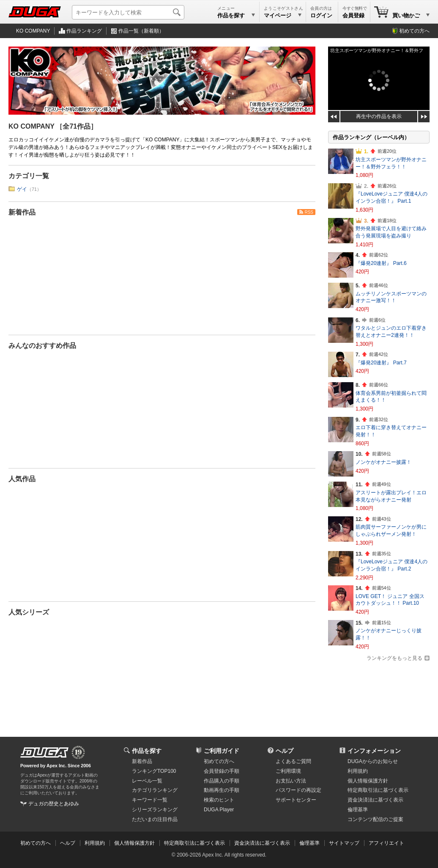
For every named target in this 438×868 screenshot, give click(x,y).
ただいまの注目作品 (155, 819)
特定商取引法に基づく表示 (194, 843)
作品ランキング (84, 31)
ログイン (321, 15)
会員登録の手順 (222, 771)
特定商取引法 (378, 790)
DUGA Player (219, 810)
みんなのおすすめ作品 (42, 346)
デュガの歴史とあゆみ (54, 804)
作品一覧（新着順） (141, 31)
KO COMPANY (33, 31)
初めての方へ (414, 31)
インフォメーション (374, 751)
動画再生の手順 (222, 790)
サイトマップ (344, 843)
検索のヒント (219, 800)
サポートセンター (296, 800)
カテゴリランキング (155, 790)
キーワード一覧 (150, 800)
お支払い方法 (291, 781)
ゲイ (22, 189)
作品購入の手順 (222, 781)
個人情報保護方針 (368, 781)
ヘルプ (285, 751)
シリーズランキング (155, 810)
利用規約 (358, 771)
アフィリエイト (386, 843)
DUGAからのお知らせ (373, 761)
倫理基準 (358, 810)
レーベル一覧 (147, 781)
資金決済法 (375, 800)
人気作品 (22, 479)
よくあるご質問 (293, 761)
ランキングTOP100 (154, 771)
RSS (309, 212)
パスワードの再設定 (298, 790)
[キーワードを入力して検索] (128, 12)
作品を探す (147, 751)
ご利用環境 (288, 771)
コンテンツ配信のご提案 (375, 819)
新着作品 (22, 212)
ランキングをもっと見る (394, 658)
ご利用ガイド (222, 751)
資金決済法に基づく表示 (262, 843)
